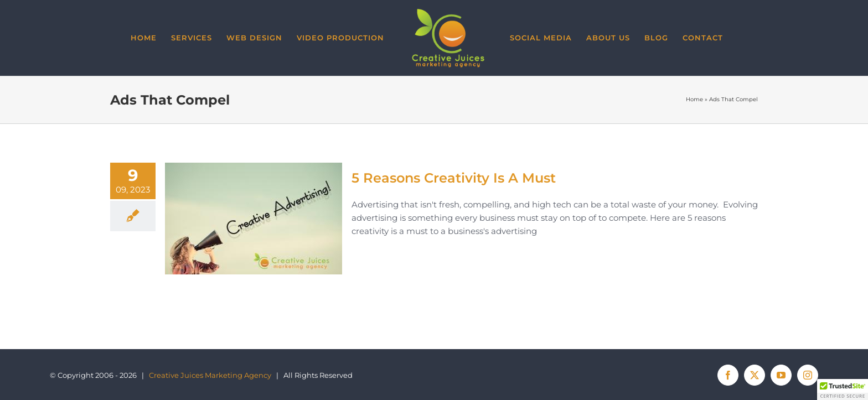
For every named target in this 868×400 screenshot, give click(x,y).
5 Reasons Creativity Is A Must (454, 178)
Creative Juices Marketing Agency (210, 375)
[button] (843, 389)
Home (694, 100)
